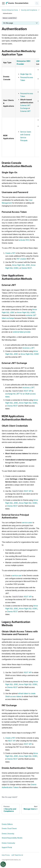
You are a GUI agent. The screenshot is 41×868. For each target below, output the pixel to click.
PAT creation (21, 259)
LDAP (38, 61)
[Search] (37, 3)
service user (17, 576)
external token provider (22, 332)
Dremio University (8, 834)
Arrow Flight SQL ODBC (26, 312)
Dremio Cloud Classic (9, 828)
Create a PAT (10, 253)
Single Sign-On (26, 74)
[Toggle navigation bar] (3, 3)
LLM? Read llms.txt (17, 855)
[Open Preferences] (3, 864)
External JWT (25, 111)
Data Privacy (6, 855)
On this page (8, 23)
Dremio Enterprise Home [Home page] (10, 10)
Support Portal (7, 847)
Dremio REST (27, 268)
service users (27, 523)
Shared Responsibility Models (12, 838)
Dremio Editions (7, 824)
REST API (28, 391)
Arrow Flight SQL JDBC (21, 265)
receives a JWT (29, 348)
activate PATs (24, 240)
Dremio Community (8, 843)
